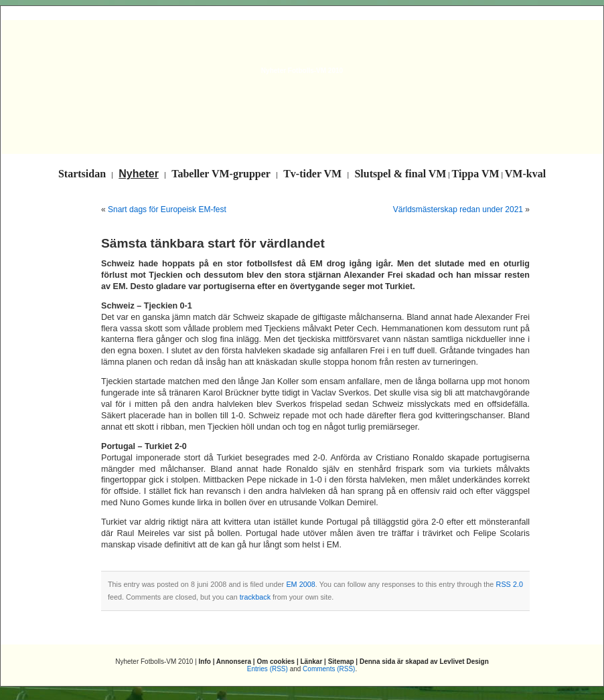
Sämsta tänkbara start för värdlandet (213, 243)
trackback (255, 597)
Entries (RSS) (268, 669)
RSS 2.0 (510, 584)
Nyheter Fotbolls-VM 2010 (302, 71)
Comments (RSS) (329, 669)
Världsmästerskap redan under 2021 (458, 209)
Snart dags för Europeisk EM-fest (167, 209)
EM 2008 (300, 584)
